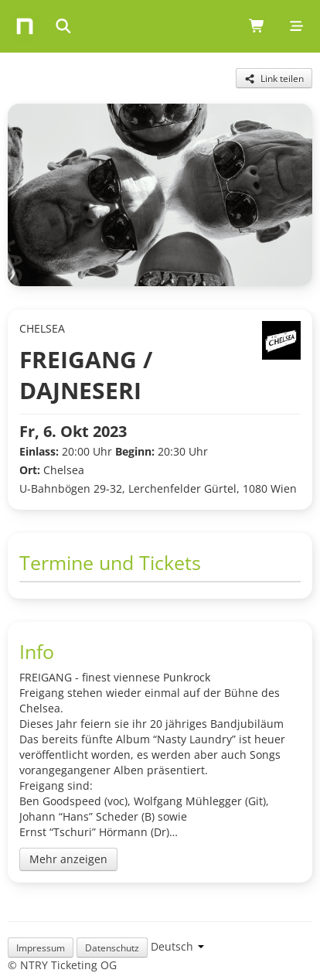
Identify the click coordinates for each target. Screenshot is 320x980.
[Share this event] (274, 78)
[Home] (25, 26)
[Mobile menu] (296, 26)
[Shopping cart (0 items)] (257, 26)
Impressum (41, 948)
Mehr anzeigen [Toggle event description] (68, 859)
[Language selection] (177, 946)
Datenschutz (112, 948)
